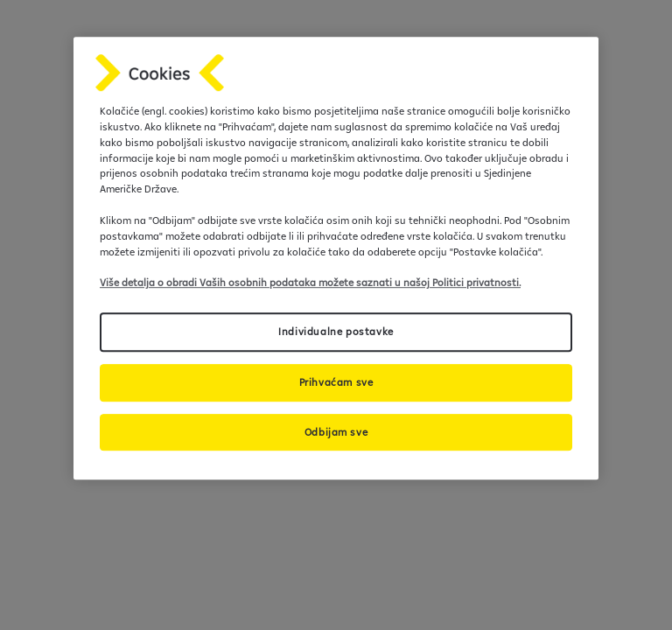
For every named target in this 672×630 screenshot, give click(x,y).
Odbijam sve (336, 432)
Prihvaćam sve (336, 382)
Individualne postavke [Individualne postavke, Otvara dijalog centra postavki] (336, 331)
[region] (336, 258)
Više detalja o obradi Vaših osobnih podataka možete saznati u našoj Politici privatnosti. (310, 283)
